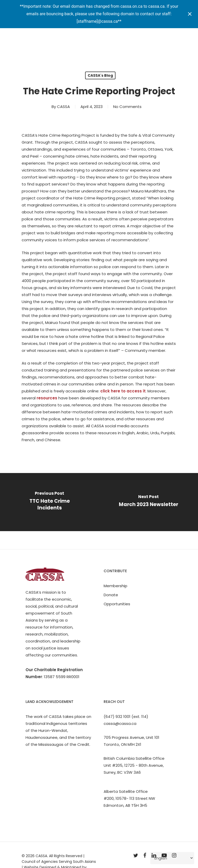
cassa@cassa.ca (120, 723)
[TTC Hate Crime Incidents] (49, 502)
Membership (115, 586)
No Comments (127, 107)
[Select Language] (172, 858)
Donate (111, 595)
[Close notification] (190, 14)
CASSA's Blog (100, 75)
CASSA (63, 107)
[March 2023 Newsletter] (148, 502)
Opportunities (117, 604)
